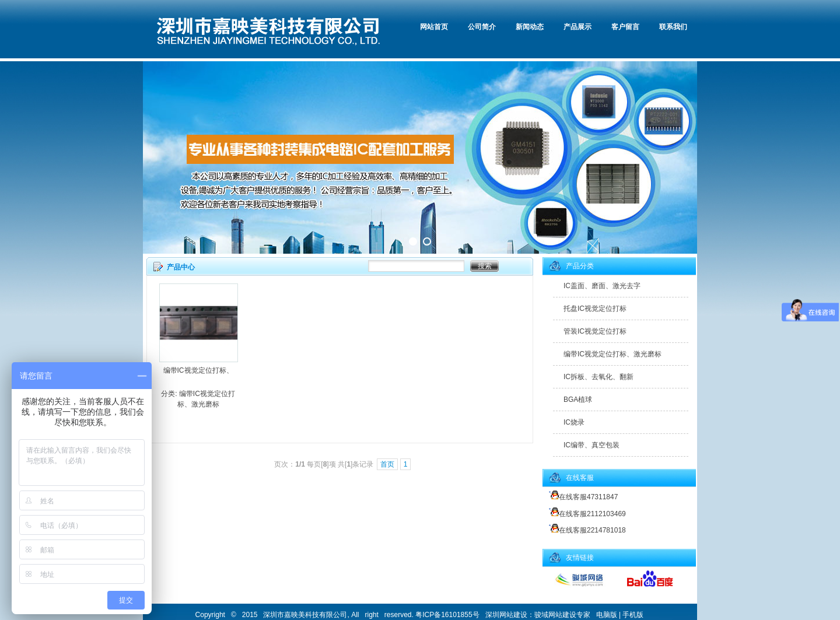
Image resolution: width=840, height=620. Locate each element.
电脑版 (607, 615)
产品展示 (577, 27)
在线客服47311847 (582, 497)
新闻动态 (530, 27)
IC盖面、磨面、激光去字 (602, 286)
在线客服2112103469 (586, 514)
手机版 (633, 615)
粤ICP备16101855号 (447, 615)
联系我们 (673, 27)
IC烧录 (574, 422)
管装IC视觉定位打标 (595, 331)
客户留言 (625, 27)
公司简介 (482, 27)
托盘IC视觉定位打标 (595, 309)
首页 (387, 464)
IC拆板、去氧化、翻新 (598, 377)
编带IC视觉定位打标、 (198, 370)
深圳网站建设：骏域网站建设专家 (538, 615)
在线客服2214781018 (586, 530)
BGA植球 (578, 400)
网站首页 (434, 27)
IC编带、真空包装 (591, 445)
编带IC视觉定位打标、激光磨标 (612, 354)
